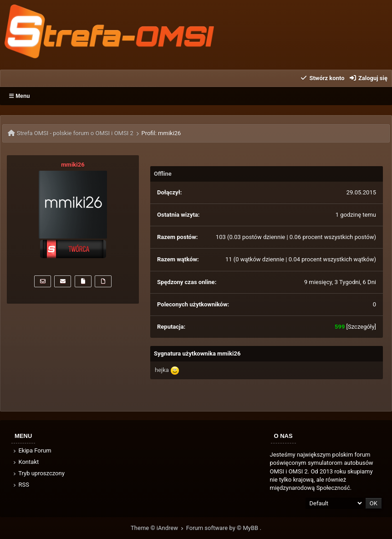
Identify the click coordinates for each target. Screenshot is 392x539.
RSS (20, 485)
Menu (20, 96)
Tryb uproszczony (38, 473)
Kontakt (25, 462)
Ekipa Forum (32, 450)
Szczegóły (361, 327)
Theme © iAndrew (158, 528)
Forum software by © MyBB (223, 528)
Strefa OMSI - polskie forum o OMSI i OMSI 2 (75, 133)
